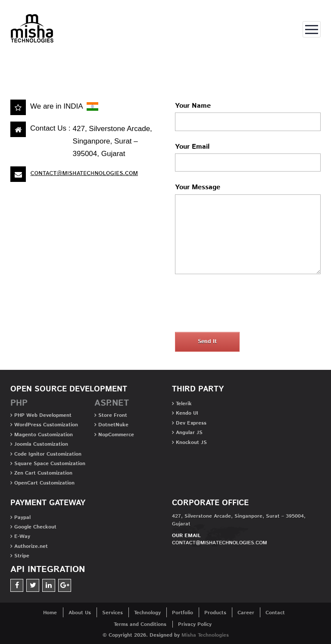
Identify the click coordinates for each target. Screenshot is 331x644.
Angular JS (189, 433)
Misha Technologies (205, 635)
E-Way (22, 536)
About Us (80, 613)
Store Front (113, 415)
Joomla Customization (41, 444)
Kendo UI (187, 413)
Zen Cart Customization (43, 473)
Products (215, 613)
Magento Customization (44, 435)
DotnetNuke (113, 425)
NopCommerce (116, 435)
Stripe (22, 556)
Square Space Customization (50, 464)
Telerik (184, 404)
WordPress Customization (46, 425)
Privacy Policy (195, 624)
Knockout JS (191, 442)
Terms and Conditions (140, 624)
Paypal (22, 517)
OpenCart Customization (44, 483)
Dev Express (191, 423)
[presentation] (240, 305)
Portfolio (183, 613)
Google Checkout (35, 527)
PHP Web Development (43, 415)
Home (25, 56)
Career (246, 613)
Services (112, 613)
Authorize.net (31, 546)
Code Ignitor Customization (48, 454)
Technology (147, 613)
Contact (275, 613)
